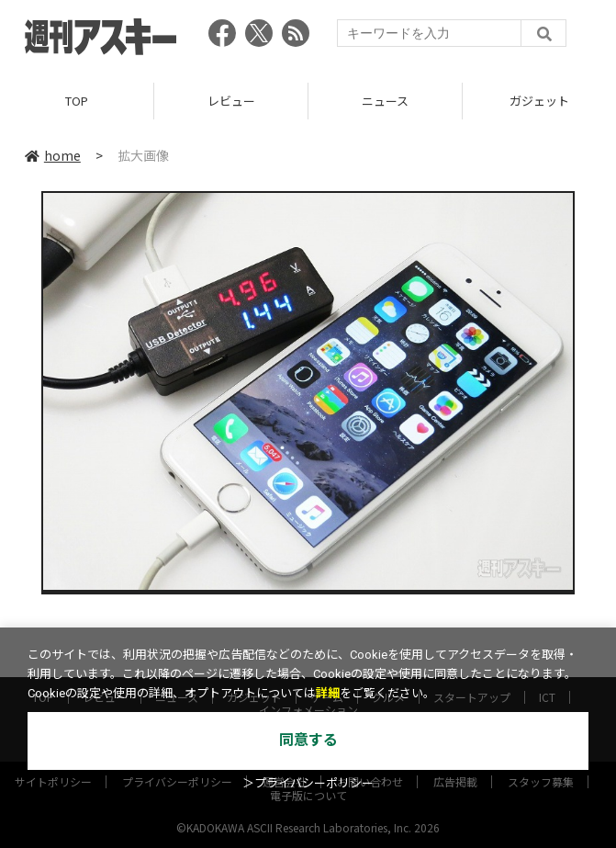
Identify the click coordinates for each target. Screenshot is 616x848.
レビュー (231, 101)
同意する (308, 740)
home (53, 155)
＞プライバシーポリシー (308, 783)
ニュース (385, 101)
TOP (77, 101)
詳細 (328, 693)
